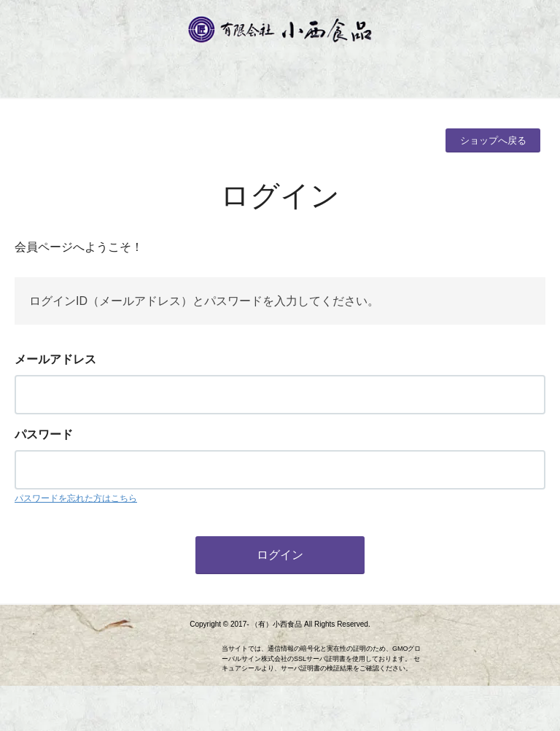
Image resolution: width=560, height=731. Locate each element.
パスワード (44, 434)
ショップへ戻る (493, 140)
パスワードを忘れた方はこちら (76, 498)
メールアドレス (55, 359)
